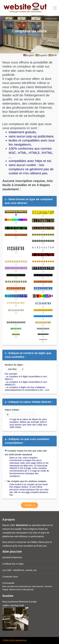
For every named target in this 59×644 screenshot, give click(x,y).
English (29, 55)
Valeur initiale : (21, 413)
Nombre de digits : (14, 368)
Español (41, 55)
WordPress (19, 570)
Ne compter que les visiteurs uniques (26, 481)
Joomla (29, 570)
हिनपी (53, 55)
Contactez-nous (10, 577)
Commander (8, 583)
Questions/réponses (12, 557)
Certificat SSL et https (13, 564)
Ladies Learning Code (13, 605)
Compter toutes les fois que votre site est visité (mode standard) (26, 453)
